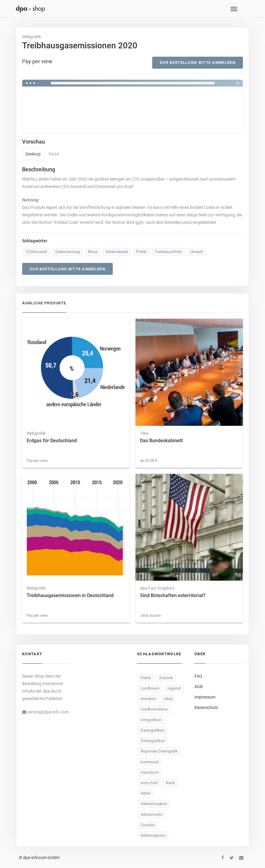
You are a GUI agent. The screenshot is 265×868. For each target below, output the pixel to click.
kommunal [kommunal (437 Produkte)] (150, 762)
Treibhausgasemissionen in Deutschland (70, 595)
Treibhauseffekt (168, 252)
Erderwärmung (68, 252)
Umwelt (197, 252)
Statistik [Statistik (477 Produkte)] (166, 678)
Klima (93, 252)
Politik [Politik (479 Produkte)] (146, 678)
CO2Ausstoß (36, 252)
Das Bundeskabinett (161, 441)
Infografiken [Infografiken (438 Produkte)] (151, 720)
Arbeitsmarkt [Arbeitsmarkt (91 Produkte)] (151, 814)
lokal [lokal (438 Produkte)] (168, 699)
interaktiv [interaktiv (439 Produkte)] (148, 699)
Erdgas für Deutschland (52, 441)
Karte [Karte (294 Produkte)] (170, 783)
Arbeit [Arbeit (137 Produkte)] (146, 793)
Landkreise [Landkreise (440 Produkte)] (150, 688)
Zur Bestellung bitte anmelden (198, 63)
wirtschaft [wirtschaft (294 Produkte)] (149, 783)
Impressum (205, 697)
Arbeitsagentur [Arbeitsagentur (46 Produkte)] (153, 835)
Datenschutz (206, 707)
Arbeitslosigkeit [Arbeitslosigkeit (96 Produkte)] (154, 804)
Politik (141, 252)
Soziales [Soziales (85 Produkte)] (148, 825)
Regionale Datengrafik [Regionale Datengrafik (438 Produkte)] (159, 751)
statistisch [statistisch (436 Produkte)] (150, 772)
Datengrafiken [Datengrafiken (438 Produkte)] (153, 730)
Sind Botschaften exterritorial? (173, 595)
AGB (199, 686)
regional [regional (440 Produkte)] (174, 688)
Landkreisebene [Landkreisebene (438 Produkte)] (154, 709)
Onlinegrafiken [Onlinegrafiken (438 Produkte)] (153, 741)
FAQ (198, 676)
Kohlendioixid (117, 252)
